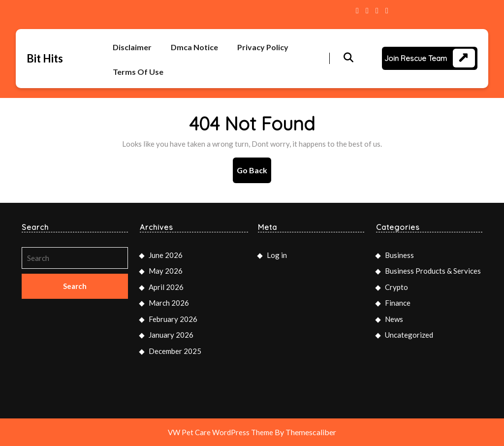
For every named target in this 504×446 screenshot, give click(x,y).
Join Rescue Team (416, 58)
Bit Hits (45, 58)
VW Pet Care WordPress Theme (220, 432)
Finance (398, 303)
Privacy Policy (263, 47)
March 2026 (169, 303)
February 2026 (173, 319)
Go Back (254, 174)
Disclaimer (132, 47)
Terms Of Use (138, 72)
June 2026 (166, 255)
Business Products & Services (433, 271)
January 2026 (171, 335)
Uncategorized (409, 335)
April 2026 (166, 287)
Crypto (396, 287)
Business (399, 255)
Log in (277, 255)
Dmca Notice (194, 47)
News (394, 319)
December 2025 (175, 351)
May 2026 (166, 271)
